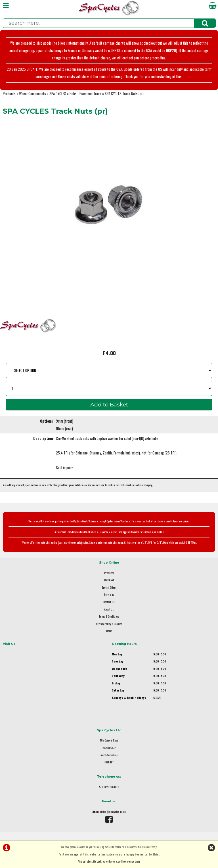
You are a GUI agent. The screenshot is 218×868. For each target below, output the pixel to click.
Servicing (109, 594)
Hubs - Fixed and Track (85, 94)
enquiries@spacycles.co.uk (111, 812)
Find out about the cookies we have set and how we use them (109, 861)
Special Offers (109, 587)
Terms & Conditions (109, 616)
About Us (109, 609)
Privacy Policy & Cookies (109, 624)
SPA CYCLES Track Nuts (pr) (124, 94)
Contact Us (109, 602)
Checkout (109, 580)
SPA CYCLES (58, 94)
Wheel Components (33, 94)
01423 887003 (110, 787)
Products (9, 94)
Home (109, 631)
